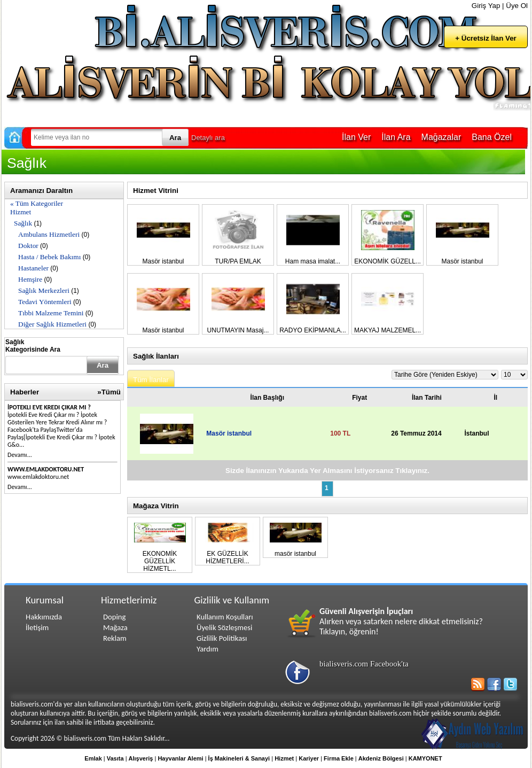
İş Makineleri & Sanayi (239, 758)
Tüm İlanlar (151, 380)
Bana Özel (492, 137)
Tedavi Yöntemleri (45, 302)
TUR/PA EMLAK (238, 261)
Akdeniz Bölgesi (381, 758)
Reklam (115, 638)
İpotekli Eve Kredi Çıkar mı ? (49, 407)
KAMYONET (425, 758)
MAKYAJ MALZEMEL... (388, 330)
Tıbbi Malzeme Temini (51, 313)
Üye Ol (517, 6)
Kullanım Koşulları (225, 617)
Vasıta (115, 758)
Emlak (93, 758)
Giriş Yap (486, 6)
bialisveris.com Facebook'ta (364, 664)
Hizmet (21, 212)
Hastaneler (33, 268)
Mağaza (115, 627)
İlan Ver (356, 137)
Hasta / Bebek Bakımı (49, 257)
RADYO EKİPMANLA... (313, 330)
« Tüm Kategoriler (37, 203)
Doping (114, 617)
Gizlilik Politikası (222, 638)
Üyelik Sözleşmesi (224, 627)
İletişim (37, 627)
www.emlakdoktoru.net (46, 469)
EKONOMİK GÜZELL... (388, 261)
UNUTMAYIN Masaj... (238, 330)
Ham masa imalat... (313, 261)
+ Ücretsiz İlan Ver (486, 38)
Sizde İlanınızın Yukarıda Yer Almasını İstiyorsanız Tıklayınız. (327, 471)
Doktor (28, 246)
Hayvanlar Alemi (180, 758)
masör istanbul (295, 554)
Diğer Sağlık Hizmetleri (52, 324)
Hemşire (30, 279)
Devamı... (20, 455)
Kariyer (309, 758)
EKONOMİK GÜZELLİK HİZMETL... (160, 561)
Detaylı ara (208, 138)
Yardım (208, 649)
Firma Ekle (339, 758)
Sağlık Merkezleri (44, 290)
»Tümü (109, 392)
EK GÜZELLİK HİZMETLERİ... (227, 557)
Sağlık (23, 223)
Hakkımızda (44, 617)
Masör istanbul (163, 261)
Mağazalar (441, 137)
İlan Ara (396, 137)
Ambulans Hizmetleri (49, 234)
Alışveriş (141, 758)
